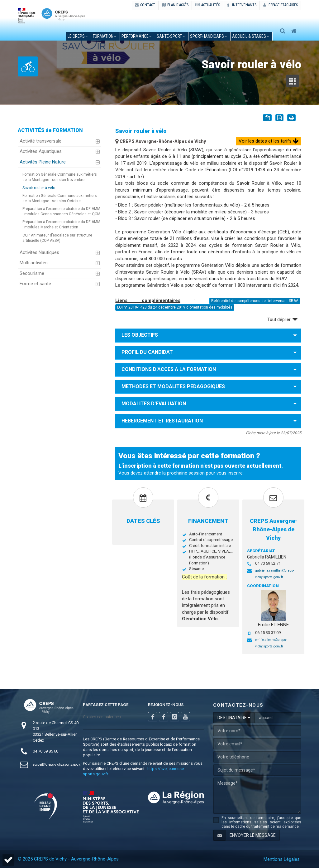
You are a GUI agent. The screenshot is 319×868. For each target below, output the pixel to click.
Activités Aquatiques (41, 151)
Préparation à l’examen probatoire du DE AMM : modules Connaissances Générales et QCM (61, 211)
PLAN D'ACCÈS (175, 5)
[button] (8, 860)
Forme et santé (35, 284)
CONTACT (145, 5)
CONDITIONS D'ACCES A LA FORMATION (169, 369)
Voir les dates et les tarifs (269, 141)
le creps (78, 36)
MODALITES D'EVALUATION (154, 404)
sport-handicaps (209, 36)
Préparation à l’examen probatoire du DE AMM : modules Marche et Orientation (61, 224)
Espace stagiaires (281, 5)
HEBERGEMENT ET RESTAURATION (162, 421)
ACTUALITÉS (208, 5)
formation (105, 36)
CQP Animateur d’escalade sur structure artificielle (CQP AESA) (57, 238)
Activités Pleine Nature (43, 162)
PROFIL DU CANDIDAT (147, 352)
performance (137, 36)
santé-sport (171, 36)
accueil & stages (251, 36)
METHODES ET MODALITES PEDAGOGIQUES (173, 386)
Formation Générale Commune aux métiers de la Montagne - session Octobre (60, 198)
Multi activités (34, 263)
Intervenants (242, 5)
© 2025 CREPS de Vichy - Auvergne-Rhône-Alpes (68, 859)
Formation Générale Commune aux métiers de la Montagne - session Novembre (60, 177)
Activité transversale (40, 141)
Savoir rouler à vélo (39, 188)
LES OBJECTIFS (140, 335)
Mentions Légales (282, 859)
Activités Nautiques (39, 252)
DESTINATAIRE (234, 718)
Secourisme (32, 273)
